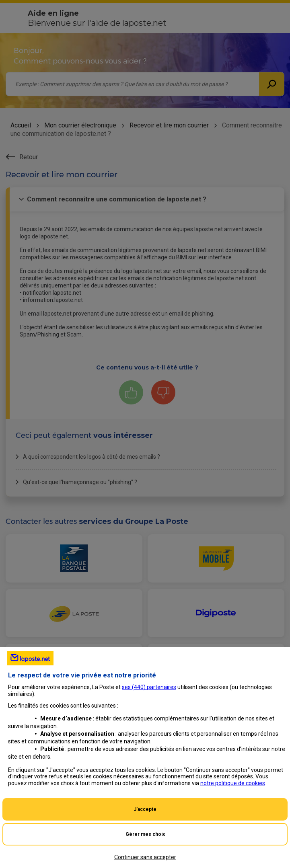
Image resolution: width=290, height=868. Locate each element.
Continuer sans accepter (145, 857)
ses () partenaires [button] (149, 687)
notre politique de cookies (233, 783)
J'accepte (145, 809)
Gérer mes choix (145, 834)
